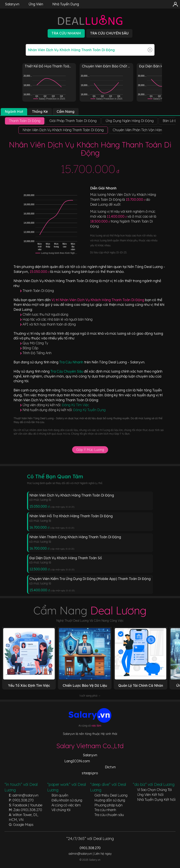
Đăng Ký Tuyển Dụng (89, 410)
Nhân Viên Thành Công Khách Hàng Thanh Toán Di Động (75, 537)
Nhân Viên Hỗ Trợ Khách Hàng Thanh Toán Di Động (71, 516)
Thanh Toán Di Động (38, 291)
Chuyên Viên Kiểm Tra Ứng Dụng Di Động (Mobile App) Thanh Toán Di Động (90, 579)
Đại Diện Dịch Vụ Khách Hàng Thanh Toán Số (66, 558)
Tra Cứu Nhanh (72, 362)
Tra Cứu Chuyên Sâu (67, 371)
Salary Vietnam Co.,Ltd (90, 746)
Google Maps (23, 825)
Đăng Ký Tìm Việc (75, 405)
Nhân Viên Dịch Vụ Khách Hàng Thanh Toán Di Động (72, 495)
